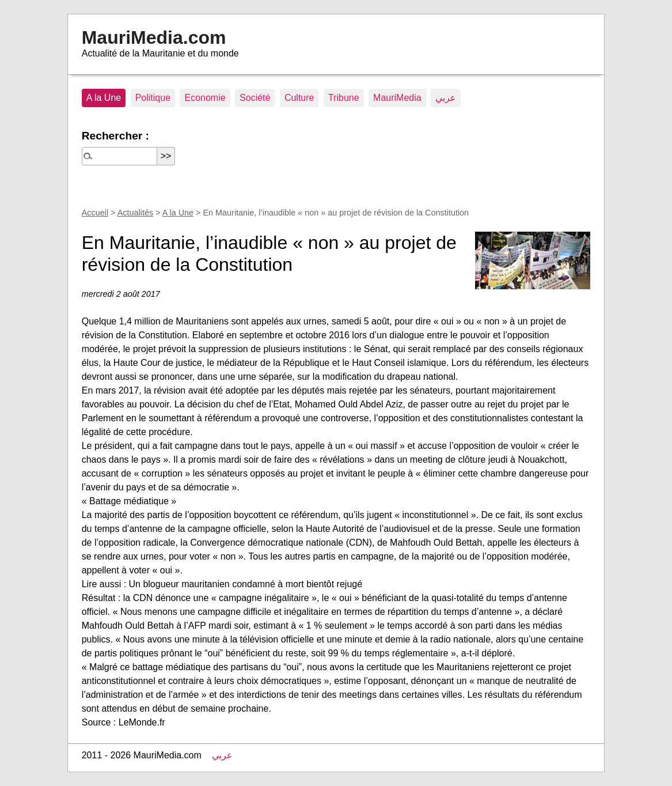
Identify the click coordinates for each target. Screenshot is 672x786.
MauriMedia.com (154, 37)
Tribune (344, 98)
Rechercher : (115, 136)
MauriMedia (397, 98)
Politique (153, 98)
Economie (205, 98)
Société (255, 98)
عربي (446, 98)
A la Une (104, 98)
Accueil (95, 213)
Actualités (135, 213)
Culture (299, 98)
